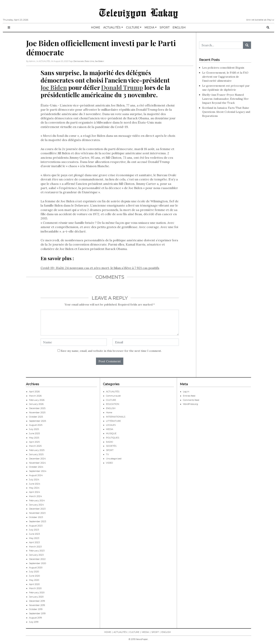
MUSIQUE (111, 433)
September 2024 (38, 471)
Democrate (79, 61)
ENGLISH (179, 27)
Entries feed (189, 396)
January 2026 (36, 404)
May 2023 (34, 538)
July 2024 (34, 480)
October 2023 (36, 517)
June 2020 (34, 576)
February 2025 (37, 450)
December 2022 (37, 559)
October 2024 (36, 467)
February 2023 (37, 551)
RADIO (110, 442)
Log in (186, 392)
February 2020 (37, 593)
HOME (96, 27)
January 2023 (36, 555)
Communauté (113, 396)
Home (109, 412)
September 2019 (37, 613)
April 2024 (35, 492)
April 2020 (34, 584)
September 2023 (38, 521)
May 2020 (34, 580)
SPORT (165, 27)
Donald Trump (122, 87)
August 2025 (36, 425)
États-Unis (89, 61)
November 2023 (37, 513)
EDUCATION (113, 404)
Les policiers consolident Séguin (224, 68)
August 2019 (35, 618)
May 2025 (34, 438)
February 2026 (37, 400)
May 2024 (34, 488)
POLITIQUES (113, 438)
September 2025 (38, 421)
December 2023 (37, 509)
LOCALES (111, 425)
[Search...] (221, 45)
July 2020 (34, 572)
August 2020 (36, 568)
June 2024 (35, 484)
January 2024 (36, 505)
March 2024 (35, 496)
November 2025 (37, 412)
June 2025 (34, 433)
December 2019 (37, 601)
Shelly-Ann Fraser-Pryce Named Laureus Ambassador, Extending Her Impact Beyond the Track (225, 99)
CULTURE (133, 27)
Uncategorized (114, 459)
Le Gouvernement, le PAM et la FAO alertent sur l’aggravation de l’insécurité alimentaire (225, 77)
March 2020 (35, 588)
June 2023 (34, 534)
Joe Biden (99, 61)
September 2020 (38, 563)
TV (107, 454)
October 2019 (36, 609)
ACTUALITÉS (112, 27)
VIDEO (109, 463)
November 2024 (37, 463)
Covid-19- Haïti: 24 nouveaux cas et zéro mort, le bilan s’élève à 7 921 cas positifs (100, 268)
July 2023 (34, 530)
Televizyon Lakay (139, 12)
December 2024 (37, 459)
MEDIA (149, 27)
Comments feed (191, 400)
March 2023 (35, 547)
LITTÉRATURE (113, 421)
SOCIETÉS (111, 446)
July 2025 (34, 429)
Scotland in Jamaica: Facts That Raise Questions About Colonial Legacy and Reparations (226, 112)
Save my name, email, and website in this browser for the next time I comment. (111, 351)
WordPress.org (190, 404)
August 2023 (36, 526)
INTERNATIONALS (116, 417)
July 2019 (34, 622)
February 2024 (37, 500)
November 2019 (37, 605)
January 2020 (36, 597)
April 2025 (34, 442)
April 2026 (34, 392)
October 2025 (36, 417)
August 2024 (36, 475)
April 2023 (34, 542)
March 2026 (35, 396)
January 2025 (36, 454)
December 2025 (37, 408)
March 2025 (35, 446)
